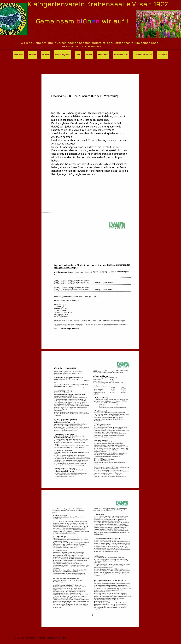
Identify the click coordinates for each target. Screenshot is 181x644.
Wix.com (62, 638)
